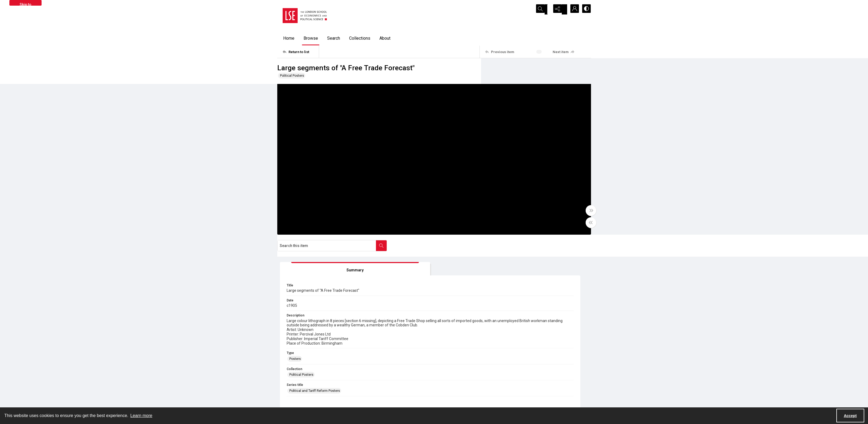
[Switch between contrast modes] (586, 9)
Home (289, 38)
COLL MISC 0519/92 (373, 306)
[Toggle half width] (486, 228)
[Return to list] (301, 52)
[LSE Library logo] (316, 387)
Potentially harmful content (460, 401)
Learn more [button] (141, 416)
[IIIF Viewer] (540, 253)
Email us (524, 388)
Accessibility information (458, 394)
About (385, 38)
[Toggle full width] (486, 216)
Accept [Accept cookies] (850, 416)
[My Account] (572, 9)
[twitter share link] (365, 385)
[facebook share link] (377, 385)
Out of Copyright (370, 321)
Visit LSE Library (529, 401)
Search (334, 38)
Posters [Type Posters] (504, 200)
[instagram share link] (388, 385)
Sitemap (524, 381)
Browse (311, 38)
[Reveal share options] (559, 9)
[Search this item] (531, 69)
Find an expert (528, 394)
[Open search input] (545, 9)
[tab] (515, 96)
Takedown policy (452, 381)
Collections (360, 38)
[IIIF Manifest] (574, 253)
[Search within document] (585, 69)
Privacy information (454, 388)
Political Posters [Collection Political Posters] (511, 216)
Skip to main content (25, 4)
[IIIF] (519, 253)
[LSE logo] (305, 16)
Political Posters (292, 76)
